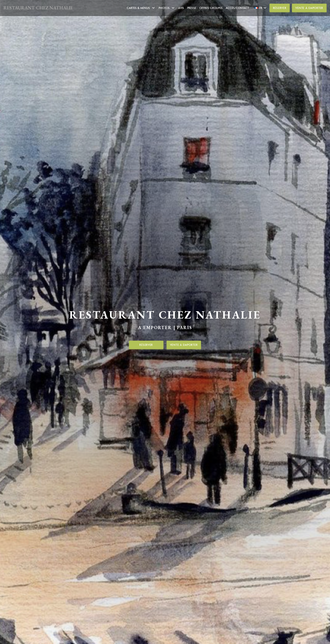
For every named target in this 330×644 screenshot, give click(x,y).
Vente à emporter (309, 8)
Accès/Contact (237, 8)
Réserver (280, 8)
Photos (167, 8)
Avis (181, 8)
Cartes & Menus (141, 8)
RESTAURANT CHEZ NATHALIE (38, 8)
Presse (192, 8)
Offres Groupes (211, 8)
